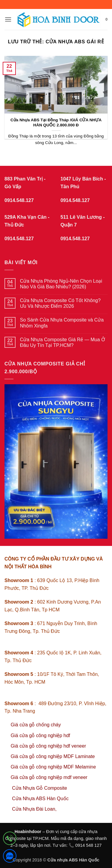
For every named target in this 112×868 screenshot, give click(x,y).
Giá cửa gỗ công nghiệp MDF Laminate (53, 756)
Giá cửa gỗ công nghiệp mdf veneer (49, 777)
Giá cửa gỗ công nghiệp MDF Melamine (53, 767)
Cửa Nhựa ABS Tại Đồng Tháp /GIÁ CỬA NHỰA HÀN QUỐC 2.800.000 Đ (56, 123)
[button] (8, 19)
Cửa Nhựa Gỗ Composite (40, 788)
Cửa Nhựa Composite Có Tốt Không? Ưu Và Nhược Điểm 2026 (60, 303)
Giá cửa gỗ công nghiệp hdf (40, 735)
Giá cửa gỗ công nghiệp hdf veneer (48, 746)
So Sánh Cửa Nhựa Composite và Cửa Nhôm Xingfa (62, 323)
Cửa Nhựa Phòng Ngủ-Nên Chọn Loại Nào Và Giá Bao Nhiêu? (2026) (61, 284)
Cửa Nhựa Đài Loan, (34, 809)
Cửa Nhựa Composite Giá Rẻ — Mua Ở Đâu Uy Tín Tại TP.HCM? (63, 342)
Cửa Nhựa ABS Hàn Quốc (40, 799)
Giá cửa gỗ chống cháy (36, 725)
